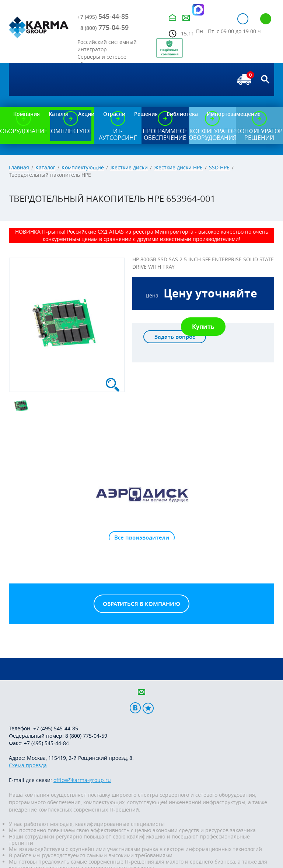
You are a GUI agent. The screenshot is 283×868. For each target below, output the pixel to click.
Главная (19, 167)
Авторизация (243, 19)
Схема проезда (28, 765)
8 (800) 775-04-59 (86, 736)
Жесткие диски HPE (178, 167)
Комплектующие (83, 167)
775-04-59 (104, 27)
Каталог (45, 167)
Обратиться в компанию (141, 604)
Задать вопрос (175, 337)
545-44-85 (103, 16)
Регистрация (266, 19)
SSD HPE (219, 167)
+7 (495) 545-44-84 (46, 743)
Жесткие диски (129, 167)
